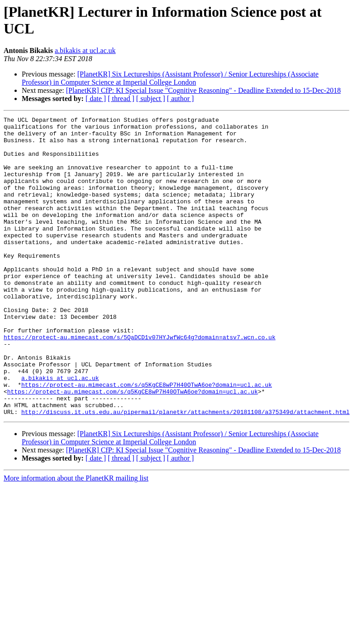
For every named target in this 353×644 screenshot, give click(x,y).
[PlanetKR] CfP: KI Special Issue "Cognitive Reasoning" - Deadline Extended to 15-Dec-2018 (203, 90)
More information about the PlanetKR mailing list (76, 538)
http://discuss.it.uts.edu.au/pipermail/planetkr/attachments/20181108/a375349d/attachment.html (185, 471)
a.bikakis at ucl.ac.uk (85, 50)
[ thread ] (121, 99)
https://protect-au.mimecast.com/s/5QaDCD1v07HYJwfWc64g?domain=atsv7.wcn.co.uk (140, 382)
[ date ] (96, 99)
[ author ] (181, 99)
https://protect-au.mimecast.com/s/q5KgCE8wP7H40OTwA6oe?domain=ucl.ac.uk (147, 439)
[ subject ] (151, 99)
